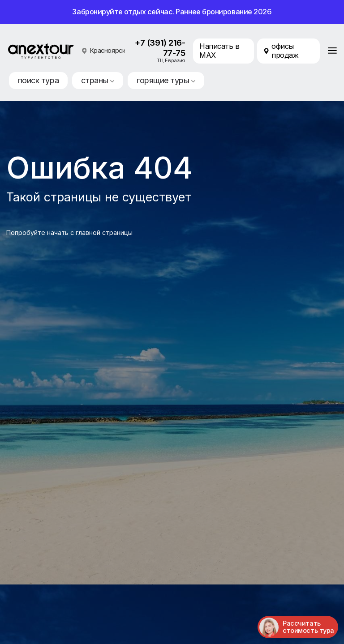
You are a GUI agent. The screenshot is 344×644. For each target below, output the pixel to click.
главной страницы (104, 232)
